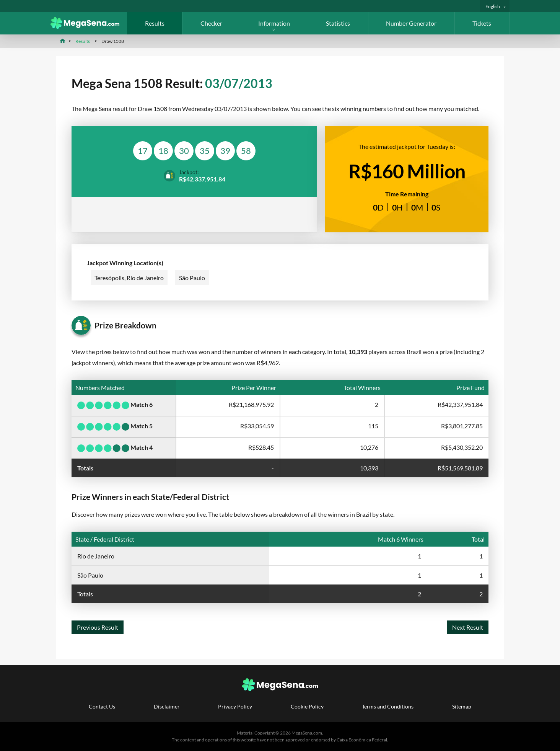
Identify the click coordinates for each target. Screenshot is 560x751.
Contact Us (102, 706)
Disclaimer (167, 706)
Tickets (482, 23)
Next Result (468, 627)
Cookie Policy (307, 706)
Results (155, 23)
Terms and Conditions (388, 706)
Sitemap (462, 706)
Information (274, 23)
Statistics (338, 23)
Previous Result (98, 627)
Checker (211, 23)
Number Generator (411, 23)
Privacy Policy (235, 706)
